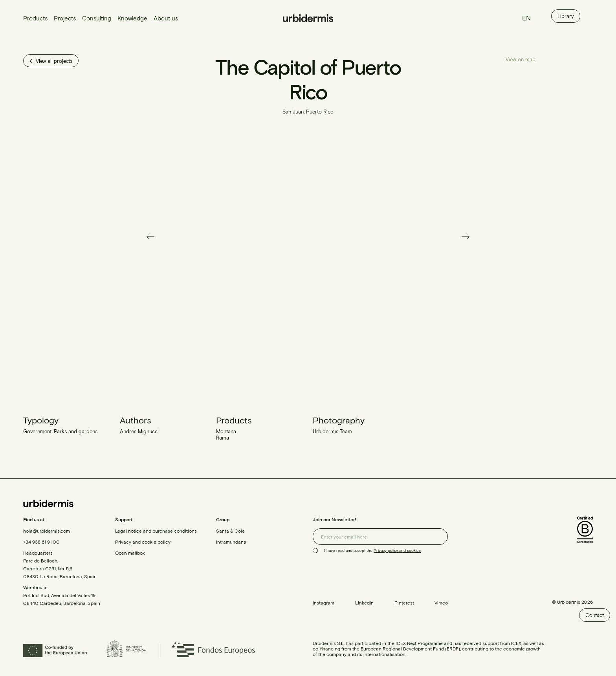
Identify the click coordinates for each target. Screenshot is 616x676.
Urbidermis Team (332, 431)
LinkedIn (364, 603)
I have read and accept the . (373, 550)
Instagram (324, 603)
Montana (226, 431)
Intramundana (231, 542)
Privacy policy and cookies (397, 550)
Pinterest (404, 603)
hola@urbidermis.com (47, 531)
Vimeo (441, 603)
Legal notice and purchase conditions (156, 531)
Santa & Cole (230, 531)
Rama (223, 438)
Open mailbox (130, 553)
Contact (595, 615)
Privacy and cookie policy (143, 542)
